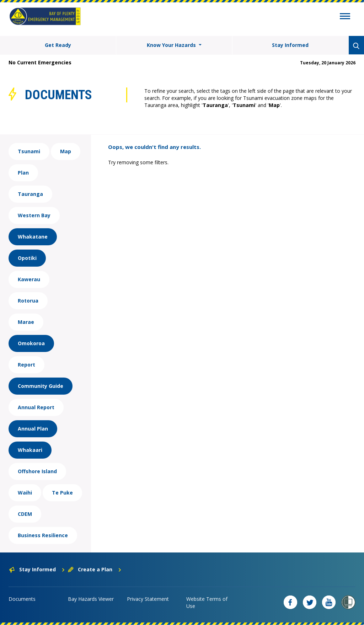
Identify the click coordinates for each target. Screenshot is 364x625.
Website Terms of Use (207, 602)
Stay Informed (290, 45)
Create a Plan (95, 569)
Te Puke (62, 493)
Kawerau (29, 279)
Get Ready (58, 45)
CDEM (25, 514)
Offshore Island (37, 471)
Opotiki (27, 258)
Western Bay (34, 215)
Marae (26, 322)
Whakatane (33, 237)
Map (66, 151)
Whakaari (30, 450)
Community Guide (41, 386)
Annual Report (36, 407)
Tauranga (30, 194)
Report (26, 365)
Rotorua (28, 301)
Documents (22, 599)
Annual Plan (33, 429)
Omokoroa (31, 343)
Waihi (25, 493)
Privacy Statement (148, 599)
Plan (23, 173)
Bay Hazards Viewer (91, 599)
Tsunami (29, 151)
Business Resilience (43, 535)
